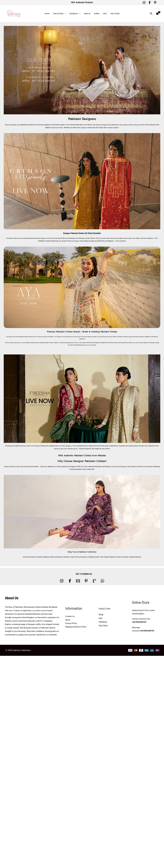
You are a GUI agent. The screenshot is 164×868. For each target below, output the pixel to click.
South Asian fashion (59, 127)
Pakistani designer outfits (77, 241)
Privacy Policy (71, 623)
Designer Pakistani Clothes (74, 233)
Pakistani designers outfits (127, 466)
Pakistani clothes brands (26, 337)
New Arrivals (59, 14)
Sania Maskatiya (71, 238)
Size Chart (103, 626)
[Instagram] (144, 3)
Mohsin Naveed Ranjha (92, 343)
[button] (65, 14)
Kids (105, 13)
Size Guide (115, 13)
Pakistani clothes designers (64, 446)
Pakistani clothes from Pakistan (29, 446)
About (68, 620)
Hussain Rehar (108, 238)
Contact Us (70, 616)
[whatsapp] (102, 581)
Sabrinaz (156, 337)
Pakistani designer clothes (43, 238)
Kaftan (97, 13)
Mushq (116, 238)
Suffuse (134, 125)
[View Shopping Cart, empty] (157, 14)
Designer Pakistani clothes (16, 466)
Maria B (87, 13)
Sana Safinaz (83, 343)
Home (47, 13)
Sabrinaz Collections (14, 238)
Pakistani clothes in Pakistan (119, 557)
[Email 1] (78, 581)
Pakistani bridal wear (31, 343)
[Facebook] (150, 3)
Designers (75, 14)
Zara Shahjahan (82, 238)
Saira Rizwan (132, 238)
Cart (100, 618)
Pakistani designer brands (105, 125)
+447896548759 (138, 622)
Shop (101, 614)
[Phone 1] (94, 581)
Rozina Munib (123, 238)
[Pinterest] (155, 3)
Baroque (139, 125)
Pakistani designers (11, 125)
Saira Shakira (141, 238)
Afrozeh (101, 238)
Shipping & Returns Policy (76, 627)
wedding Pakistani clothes (46, 343)
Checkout (103, 622)
